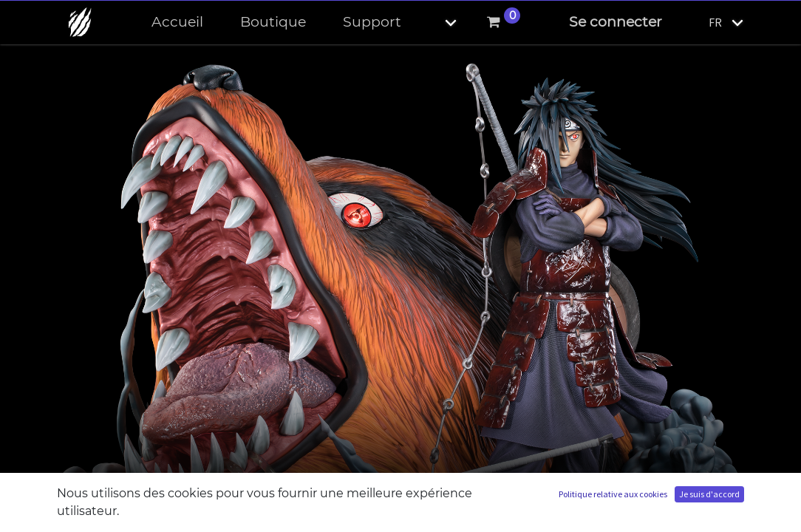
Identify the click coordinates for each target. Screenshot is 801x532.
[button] (438, 23)
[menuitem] (177, 23)
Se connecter (616, 22)
